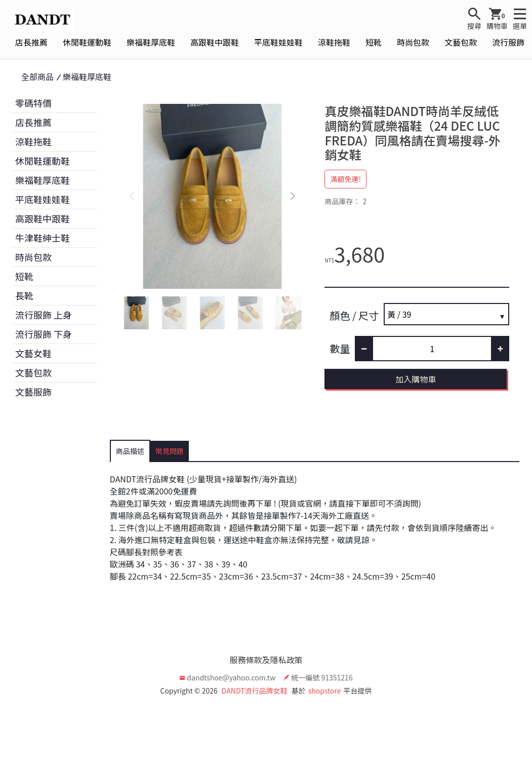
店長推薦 (31, 42)
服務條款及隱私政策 (266, 660)
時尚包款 (413, 42)
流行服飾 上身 (44, 315)
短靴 (374, 42)
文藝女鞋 (33, 353)
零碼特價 (33, 103)
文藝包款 (461, 42)
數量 (340, 348)
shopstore (325, 691)
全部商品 (37, 77)
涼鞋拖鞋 (334, 42)
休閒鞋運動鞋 (87, 42)
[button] (292, 197)
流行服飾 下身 (44, 334)
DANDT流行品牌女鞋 (255, 691)
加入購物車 (416, 379)
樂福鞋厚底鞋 (151, 42)
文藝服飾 (33, 392)
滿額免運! (345, 179)
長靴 (24, 295)
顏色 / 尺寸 (354, 315)
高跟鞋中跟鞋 (215, 42)
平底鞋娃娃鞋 (278, 42)
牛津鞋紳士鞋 (43, 238)
